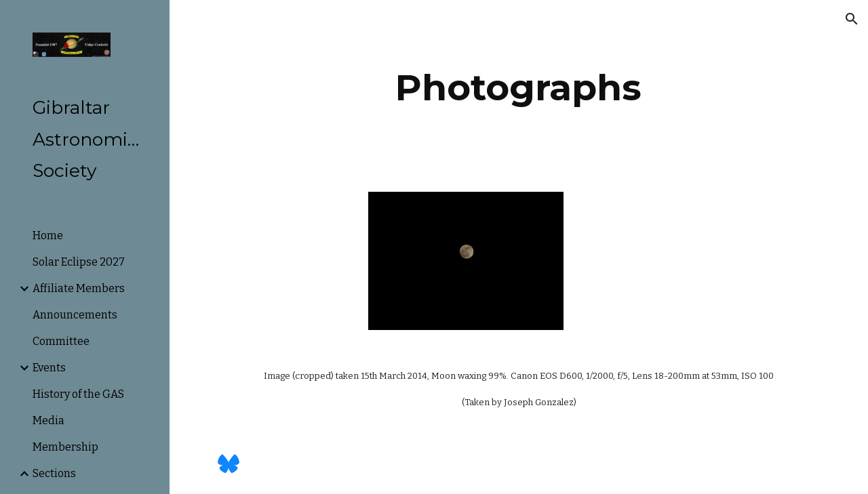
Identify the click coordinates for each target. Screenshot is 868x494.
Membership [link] (65, 447)
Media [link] (48, 420)
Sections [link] (54, 473)
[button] (852, 19)
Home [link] (48, 235)
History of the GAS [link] (78, 394)
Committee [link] (61, 341)
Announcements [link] (75, 315)
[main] (518, 88)
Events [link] (49, 368)
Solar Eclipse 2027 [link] (79, 262)
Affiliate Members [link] (79, 288)
